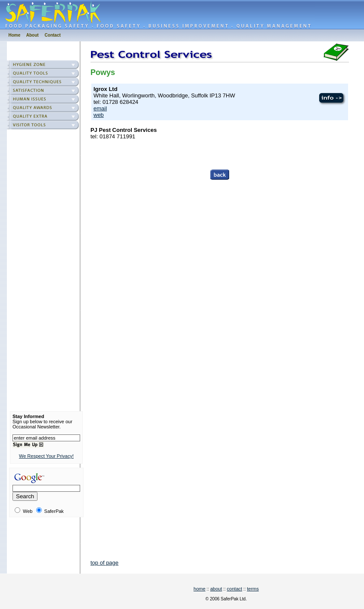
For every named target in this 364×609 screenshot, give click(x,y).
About (33, 35)
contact (235, 589)
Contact (53, 35)
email (100, 108)
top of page (104, 563)
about (216, 589)
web (99, 115)
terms (253, 589)
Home (15, 35)
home (199, 589)
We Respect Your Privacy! (46, 456)
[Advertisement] (47, 269)
